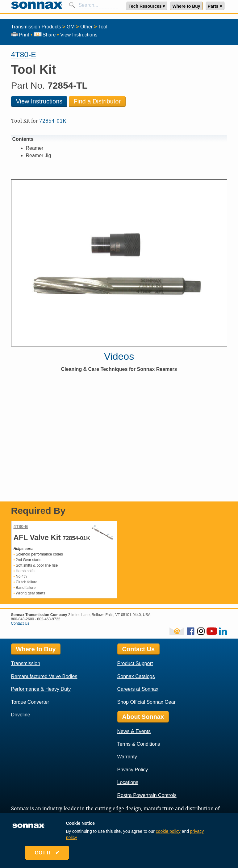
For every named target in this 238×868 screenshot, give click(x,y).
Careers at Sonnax (138, 689)
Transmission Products (36, 27)
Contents (23, 139)
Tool (103, 27)
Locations (128, 782)
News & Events (134, 731)
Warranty (127, 757)
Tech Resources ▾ (147, 6)
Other (86, 27)
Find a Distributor (97, 101)
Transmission (26, 663)
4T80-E (24, 55)
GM (71, 27)
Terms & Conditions (139, 744)
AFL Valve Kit (37, 537)
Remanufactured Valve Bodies (44, 676)
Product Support (135, 663)
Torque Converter (30, 702)
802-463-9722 (49, 619)
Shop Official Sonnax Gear (146, 702)
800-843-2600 (23, 619)
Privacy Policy (133, 770)
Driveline (21, 715)
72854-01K (53, 121)
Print (20, 35)
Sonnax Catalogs (136, 676)
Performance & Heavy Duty (41, 689)
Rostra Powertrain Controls (147, 795)
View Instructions (79, 35)
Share (45, 35)
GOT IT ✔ (48, 853)
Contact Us (20, 623)
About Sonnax (143, 717)
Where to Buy (186, 6)
